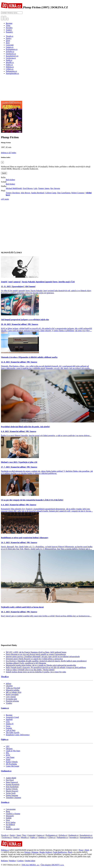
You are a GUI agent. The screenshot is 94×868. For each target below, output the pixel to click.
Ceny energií (11, 697)
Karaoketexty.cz (86, 835)
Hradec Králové (46, 852)
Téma (8, 25)
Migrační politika (13, 690)
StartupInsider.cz (86, 837)
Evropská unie (11, 699)
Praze (81, 850)
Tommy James (44, 188)
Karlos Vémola (12, 762)
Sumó (8, 759)
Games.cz (5, 708)
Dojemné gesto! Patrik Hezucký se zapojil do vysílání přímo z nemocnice (34, 659)
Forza (8, 726)
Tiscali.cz (5, 677)
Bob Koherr (10, 180)
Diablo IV (10, 724)
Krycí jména (11, 822)
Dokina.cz (43, 837)
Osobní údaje (30, 861)
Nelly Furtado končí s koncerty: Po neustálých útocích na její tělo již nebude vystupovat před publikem (46, 667)
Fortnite (9, 728)
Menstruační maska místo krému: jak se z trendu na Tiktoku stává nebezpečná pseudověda (41, 665)
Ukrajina (9, 686)
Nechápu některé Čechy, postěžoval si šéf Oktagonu (26, 663)
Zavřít (4, 173)
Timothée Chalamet (13, 798)
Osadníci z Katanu (13, 814)
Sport (19, 835)
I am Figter (10, 757)
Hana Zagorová (12, 782)
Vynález (9, 703)
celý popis (5, 199)
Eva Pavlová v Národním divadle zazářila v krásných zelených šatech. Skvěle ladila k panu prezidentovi (46, 661)
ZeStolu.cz (63, 835)
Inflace (8, 684)
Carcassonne (11, 809)
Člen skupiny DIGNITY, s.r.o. (52, 865)
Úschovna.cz (7, 837)
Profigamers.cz (51, 835)
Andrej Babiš (11, 778)
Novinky (9, 28)
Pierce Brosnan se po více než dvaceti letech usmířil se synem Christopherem (36, 654)
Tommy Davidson (13, 193)
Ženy (24, 835)
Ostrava (27, 852)
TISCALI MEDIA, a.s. (31, 865)
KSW (8, 755)
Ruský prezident (12, 694)
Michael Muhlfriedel (14, 188)
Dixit (8, 820)
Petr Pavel (10, 780)
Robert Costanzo (78, 193)
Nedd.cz (16, 837)
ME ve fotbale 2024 (14, 692)
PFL (8, 753)
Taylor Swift (11, 793)
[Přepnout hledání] (2, 18)
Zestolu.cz (5, 802)
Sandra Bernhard (38, 193)
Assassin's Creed (12, 717)
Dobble (9, 818)
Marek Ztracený (12, 791)
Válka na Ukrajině (13, 688)
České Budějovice (60, 852)
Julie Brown (25, 193)
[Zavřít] (2, 162)
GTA (8, 722)
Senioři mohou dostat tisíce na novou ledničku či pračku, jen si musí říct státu (36, 672)
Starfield (9, 719)
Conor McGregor (13, 766)
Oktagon (9, 749)
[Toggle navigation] (5, 18)
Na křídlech (10, 825)
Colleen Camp (51, 193)
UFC (8, 746)
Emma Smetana (12, 795)
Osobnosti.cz (6, 771)
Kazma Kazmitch (13, 784)
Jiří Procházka (11, 764)
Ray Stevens (55, 188)
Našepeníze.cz (62, 837)
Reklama (4, 861)
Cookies (20, 861)
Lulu (35, 188)
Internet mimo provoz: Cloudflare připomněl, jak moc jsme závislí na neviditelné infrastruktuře (43, 657)
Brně (87, 850)
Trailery (9, 30)
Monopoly (10, 816)
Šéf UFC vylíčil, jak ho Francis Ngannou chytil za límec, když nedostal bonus (36, 652)
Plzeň (70, 852)
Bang (8, 811)
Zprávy (12, 835)
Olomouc (35, 852)
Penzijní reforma (12, 701)
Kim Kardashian (12, 787)
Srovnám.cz (74, 837)
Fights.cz (5, 739)
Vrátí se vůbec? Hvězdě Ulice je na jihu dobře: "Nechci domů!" (30, 670)
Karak (8, 827)
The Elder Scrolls (13, 733)
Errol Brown (28, 188)
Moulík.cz (25, 837)
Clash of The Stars (13, 751)
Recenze (9, 23)
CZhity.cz (52, 837)
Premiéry (9, 32)
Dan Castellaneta (64, 193)
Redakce (13, 861)
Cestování (31, 835)
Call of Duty (11, 730)
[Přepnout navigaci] (8, 19)
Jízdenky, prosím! (13, 829)
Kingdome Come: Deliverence (18, 735)
